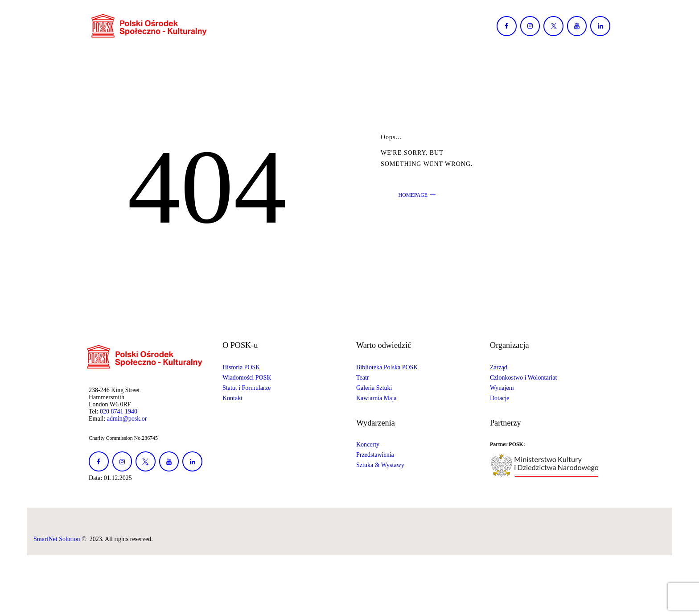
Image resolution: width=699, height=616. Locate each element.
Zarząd (499, 367)
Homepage (413, 195)
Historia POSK (241, 367)
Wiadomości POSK (247, 378)
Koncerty (368, 444)
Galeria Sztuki (374, 388)
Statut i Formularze (247, 388)
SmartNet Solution (57, 539)
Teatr (363, 378)
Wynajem (502, 388)
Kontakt (232, 398)
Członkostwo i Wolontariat (523, 378)
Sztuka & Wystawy (380, 465)
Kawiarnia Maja (376, 398)
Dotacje (500, 398)
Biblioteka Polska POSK (387, 367)
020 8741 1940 (119, 411)
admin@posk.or (127, 419)
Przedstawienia (375, 455)
